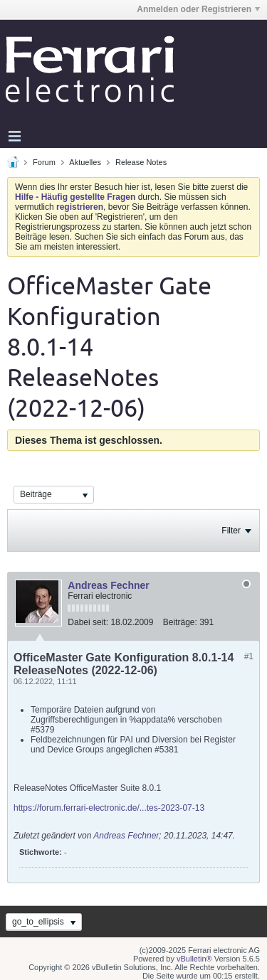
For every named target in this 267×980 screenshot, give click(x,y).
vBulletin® (194, 959)
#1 (249, 656)
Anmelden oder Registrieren (198, 9)
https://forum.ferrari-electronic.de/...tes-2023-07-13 (109, 808)
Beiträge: (180, 622)
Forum (44, 162)
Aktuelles (85, 162)
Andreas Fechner (108, 585)
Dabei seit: (88, 622)
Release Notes (141, 162)
